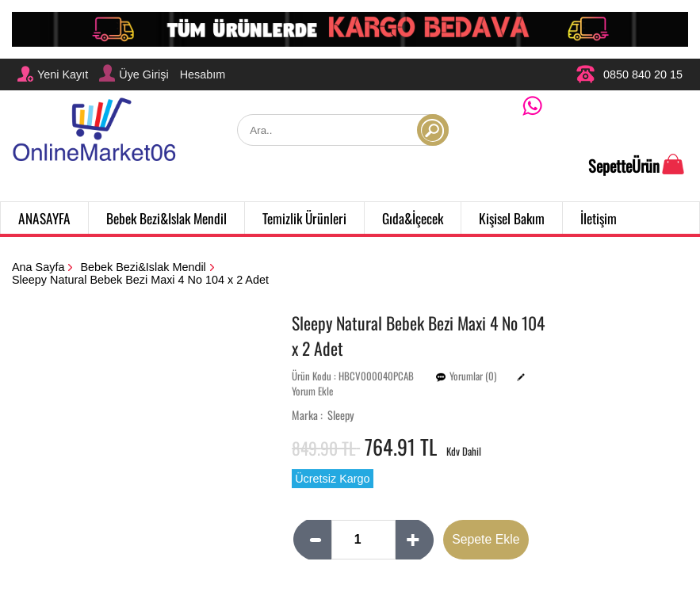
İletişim (599, 218)
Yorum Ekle (312, 391)
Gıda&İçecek (413, 218)
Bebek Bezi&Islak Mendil (166, 218)
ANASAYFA (44, 218)
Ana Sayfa (38, 267)
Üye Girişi (134, 73)
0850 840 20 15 (629, 74)
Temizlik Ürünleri (304, 218)
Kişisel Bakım (512, 218)
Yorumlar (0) (473, 376)
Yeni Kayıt (53, 74)
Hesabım (203, 74)
